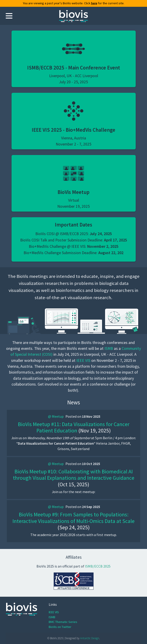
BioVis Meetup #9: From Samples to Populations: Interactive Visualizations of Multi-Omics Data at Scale (73, 518)
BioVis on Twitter (60, 627)
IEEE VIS (83, 360)
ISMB (109, 348)
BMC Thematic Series (63, 622)
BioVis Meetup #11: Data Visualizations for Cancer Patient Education (74, 427)
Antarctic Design (90, 638)
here (94, 3)
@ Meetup (56, 416)
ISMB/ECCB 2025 (98, 566)
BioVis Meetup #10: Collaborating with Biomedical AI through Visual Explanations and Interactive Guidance (74, 475)
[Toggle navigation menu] (9, 16)
